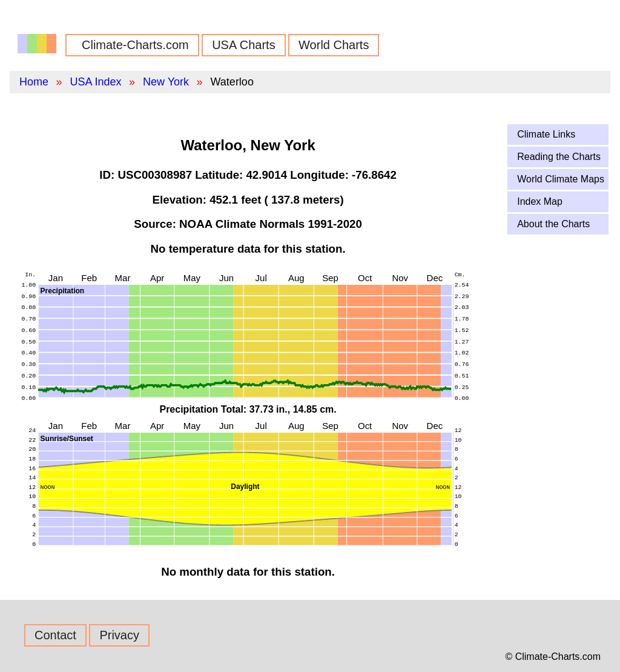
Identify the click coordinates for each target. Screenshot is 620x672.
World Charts (334, 45)
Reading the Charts (559, 157)
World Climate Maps (561, 179)
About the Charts (553, 224)
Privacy (119, 635)
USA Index (95, 82)
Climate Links (546, 134)
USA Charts (243, 45)
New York (166, 82)
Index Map (540, 201)
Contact (55, 635)
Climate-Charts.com (135, 45)
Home (34, 82)
